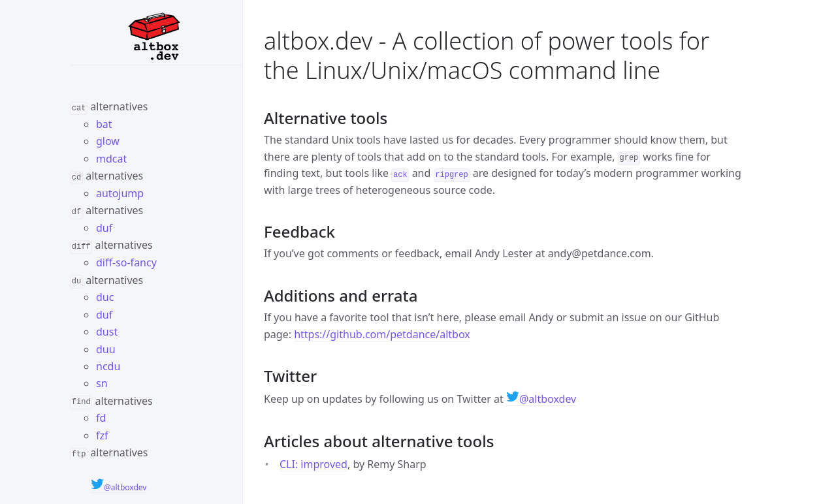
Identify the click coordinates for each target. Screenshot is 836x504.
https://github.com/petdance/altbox (382, 334)
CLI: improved (313, 464)
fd (101, 417)
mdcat (111, 158)
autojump (120, 193)
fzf (102, 433)
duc (105, 296)
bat (104, 123)
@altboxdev (119, 487)
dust (107, 330)
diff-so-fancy (126, 262)
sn (102, 382)
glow (108, 141)
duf (104, 227)
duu (106, 347)
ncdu (108, 365)
